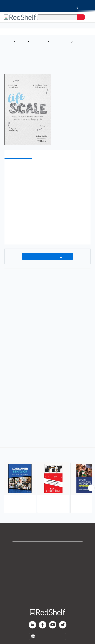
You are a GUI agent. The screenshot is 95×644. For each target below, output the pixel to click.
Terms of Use (47, 572)
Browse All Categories (19, 32)
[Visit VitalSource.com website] (47, 6)
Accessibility (48, 589)
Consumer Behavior (81, 43)
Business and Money (37, 43)
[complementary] (47, 481)
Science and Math (73, 32)
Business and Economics (59, 43)
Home (8, 41)
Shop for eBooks (48, 548)
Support (48, 556)
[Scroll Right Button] (91, 488)
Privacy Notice (47, 564)
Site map (48, 597)
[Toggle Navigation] (88, 17)
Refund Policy (48, 581)
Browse (21, 41)
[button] (47, 167)
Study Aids (50, 32)
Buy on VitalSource (47, 256)
